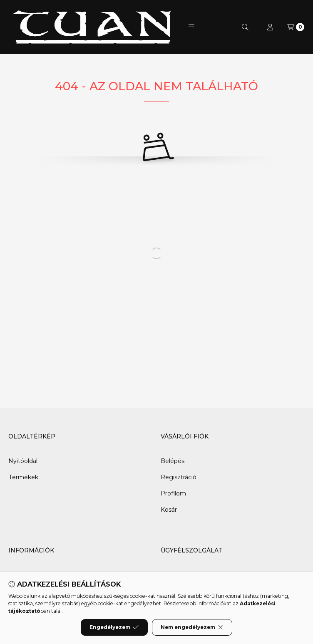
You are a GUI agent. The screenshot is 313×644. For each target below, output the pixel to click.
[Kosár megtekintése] (296, 27)
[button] (191, 27)
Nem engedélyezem (192, 627)
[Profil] (270, 27)
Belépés (173, 461)
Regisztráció (179, 477)
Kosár (169, 510)
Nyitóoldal (23, 461)
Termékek (23, 477)
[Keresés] (245, 27)
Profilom (173, 493)
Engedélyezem (114, 627)
